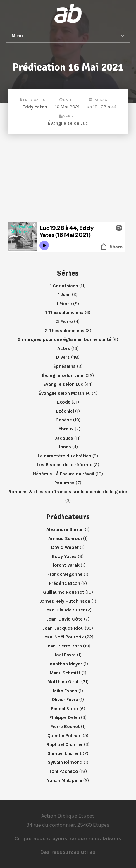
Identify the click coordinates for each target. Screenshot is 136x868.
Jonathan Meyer (65, 664)
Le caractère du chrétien (64, 456)
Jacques (64, 438)
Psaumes (64, 483)
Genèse (64, 420)
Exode (64, 402)
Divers (63, 357)
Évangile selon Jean (63, 375)
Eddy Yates (35, 107)
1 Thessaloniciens (64, 312)
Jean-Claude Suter (65, 610)
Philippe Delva (65, 717)
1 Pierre (64, 304)
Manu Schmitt (65, 673)
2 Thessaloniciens (65, 330)
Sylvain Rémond (65, 762)
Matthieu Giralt (64, 682)
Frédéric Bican (65, 583)
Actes (64, 348)
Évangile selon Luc (68, 123)
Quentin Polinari (64, 735)
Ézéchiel (65, 411)
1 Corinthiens (64, 286)
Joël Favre (65, 655)
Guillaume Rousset (64, 592)
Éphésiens (64, 366)
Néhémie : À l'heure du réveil (63, 474)
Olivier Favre (65, 699)
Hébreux (65, 429)
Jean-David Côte (65, 619)
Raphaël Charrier (65, 744)
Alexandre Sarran (65, 529)
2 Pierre (64, 321)
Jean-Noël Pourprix (63, 637)
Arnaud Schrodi (65, 538)
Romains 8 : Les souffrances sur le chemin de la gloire (68, 492)
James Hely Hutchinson (65, 601)
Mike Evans (65, 691)
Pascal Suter (65, 709)
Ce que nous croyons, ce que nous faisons (68, 838)
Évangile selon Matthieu (65, 393)
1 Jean (64, 294)
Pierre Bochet (65, 726)
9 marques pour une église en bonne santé (65, 339)
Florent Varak (65, 565)
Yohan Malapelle (64, 780)
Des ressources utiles (68, 852)
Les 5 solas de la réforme (65, 465)
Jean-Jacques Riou (63, 628)
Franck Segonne (65, 574)
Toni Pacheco (63, 771)
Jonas (65, 447)
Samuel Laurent (64, 753)
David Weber (65, 547)
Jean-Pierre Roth (64, 646)
